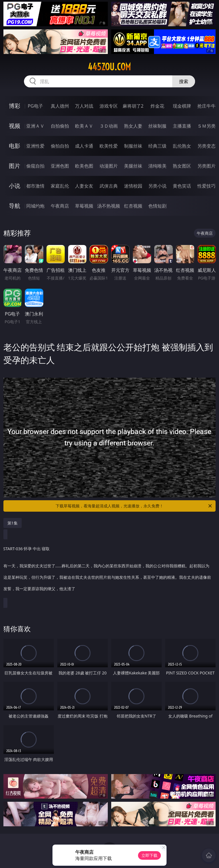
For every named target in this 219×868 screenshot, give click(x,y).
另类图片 (206, 166)
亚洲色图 (60, 166)
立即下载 (149, 855)
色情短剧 (157, 206)
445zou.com (109, 67)
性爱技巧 (206, 186)
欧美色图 (84, 166)
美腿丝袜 (133, 166)
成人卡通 (84, 146)
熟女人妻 (133, 126)
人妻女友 (84, 186)
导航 (15, 206)
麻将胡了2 (133, 106)
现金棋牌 (182, 106)
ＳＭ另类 (206, 126)
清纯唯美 (157, 166)
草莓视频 (84, 206)
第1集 (13, 523)
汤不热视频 (109, 206)
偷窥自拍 (35, 166)
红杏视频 (133, 206)
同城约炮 (35, 206)
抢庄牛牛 (206, 106)
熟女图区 (182, 166)
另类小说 (157, 186)
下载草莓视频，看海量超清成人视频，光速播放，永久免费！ (134, 506)
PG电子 (35, 106)
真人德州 (60, 106)
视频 (15, 126)
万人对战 (84, 106)
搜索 (184, 81)
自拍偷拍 (60, 126)
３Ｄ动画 (109, 126)
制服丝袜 (133, 146)
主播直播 (182, 126)
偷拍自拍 (60, 146)
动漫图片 (109, 166)
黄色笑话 (182, 186)
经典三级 (157, 146)
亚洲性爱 (35, 146)
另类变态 (206, 146)
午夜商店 (60, 206)
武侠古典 (109, 186)
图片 (15, 166)
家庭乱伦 (60, 186)
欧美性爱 (109, 146)
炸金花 (157, 106)
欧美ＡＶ (84, 126)
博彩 (15, 106)
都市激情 (35, 186)
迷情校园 (133, 186)
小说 (15, 186)
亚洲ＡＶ (35, 126)
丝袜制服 (157, 126)
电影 (15, 146)
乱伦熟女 (182, 146)
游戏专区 (109, 106)
